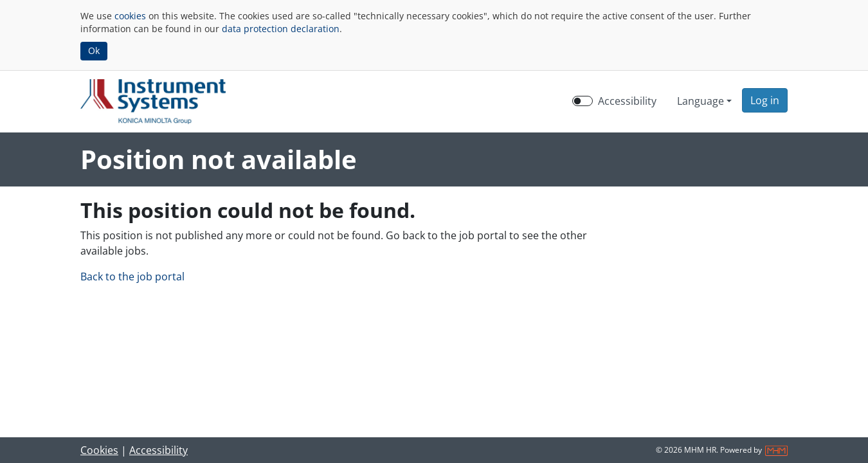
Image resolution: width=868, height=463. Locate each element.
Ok (94, 50)
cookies (130, 16)
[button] (765, 100)
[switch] (583, 101)
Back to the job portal (132, 277)
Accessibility (158, 450)
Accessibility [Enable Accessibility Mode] (627, 101)
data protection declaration (281, 29)
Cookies (99, 450)
